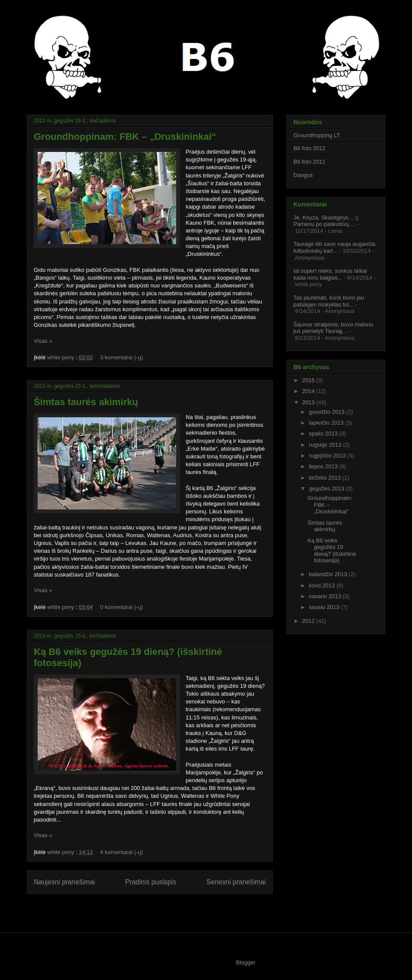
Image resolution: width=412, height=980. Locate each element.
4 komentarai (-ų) (121, 852)
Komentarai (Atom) (167, 910)
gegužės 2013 (327, 488)
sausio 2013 (325, 607)
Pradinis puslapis (151, 882)
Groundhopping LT (317, 135)
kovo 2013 (323, 585)
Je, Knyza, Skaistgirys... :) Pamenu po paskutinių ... (326, 221)
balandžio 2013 (329, 574)
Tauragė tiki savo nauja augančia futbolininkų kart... (334, 247)
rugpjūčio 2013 (328, 456)
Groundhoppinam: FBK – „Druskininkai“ (125, 137)
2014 (309, 391)
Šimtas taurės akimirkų (86, 402)
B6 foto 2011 (309, 162)
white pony (61, 357)
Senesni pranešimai (236, 882)
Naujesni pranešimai (64, 882)
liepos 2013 (324, 466)
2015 (309, 380)
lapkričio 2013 (327, 423)
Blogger (246, 962)
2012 (309, 621)
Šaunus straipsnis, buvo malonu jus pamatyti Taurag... (333, 328)
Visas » (43, 341)
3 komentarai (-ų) (121, 357)
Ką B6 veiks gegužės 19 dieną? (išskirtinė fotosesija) (332, 551)
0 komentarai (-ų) (121, 607)
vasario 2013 (326, 596)
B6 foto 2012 (309, 148)
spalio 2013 (324, 434)
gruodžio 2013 (328, 412)
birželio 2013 (326, 478)
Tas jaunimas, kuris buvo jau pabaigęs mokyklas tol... (329, 301)
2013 (309, 402)
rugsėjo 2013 (326, 445)
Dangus (303, 175)
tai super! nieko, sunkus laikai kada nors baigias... (330, 274)
